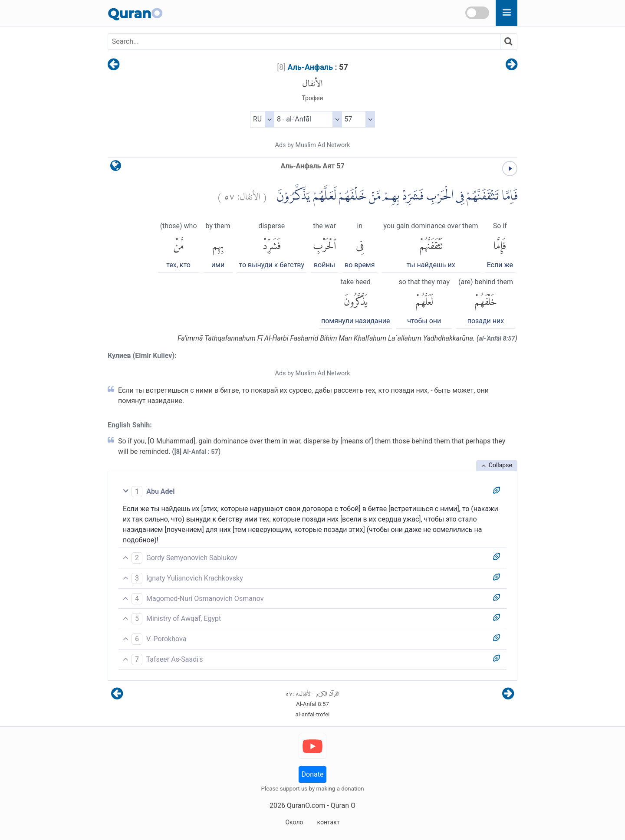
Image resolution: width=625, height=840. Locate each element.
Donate (313, 774)
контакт (328, 822)
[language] (116, 168)
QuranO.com (306, 806)
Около (294, 822)
